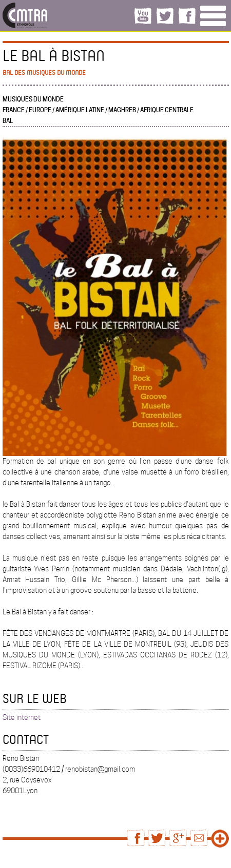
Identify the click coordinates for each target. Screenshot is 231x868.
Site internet (22, 717)
